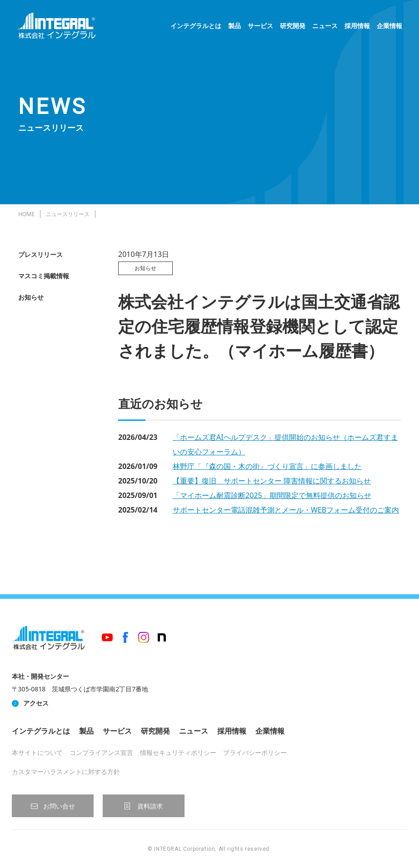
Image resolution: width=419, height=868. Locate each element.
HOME (26, 214)
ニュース (324, 27)
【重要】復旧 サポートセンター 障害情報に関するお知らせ (272, 481)
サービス (259, 27)
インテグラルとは (195, 27)
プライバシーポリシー (255, 752)
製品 (233, 27)
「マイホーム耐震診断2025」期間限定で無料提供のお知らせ (272, 495)
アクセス (36, 703)
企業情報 (388, 27)
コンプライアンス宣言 (101, 752)
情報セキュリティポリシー (178, 752)
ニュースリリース (68, 214)
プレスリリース (40, 254)
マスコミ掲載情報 (44, 276)
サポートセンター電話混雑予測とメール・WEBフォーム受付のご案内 (286, 510)
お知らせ (31, 297)
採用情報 (356, 27)
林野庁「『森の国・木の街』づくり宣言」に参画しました (267, 466)
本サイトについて (37, 752)
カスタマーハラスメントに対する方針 (66, 772)
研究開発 (291, 27)
